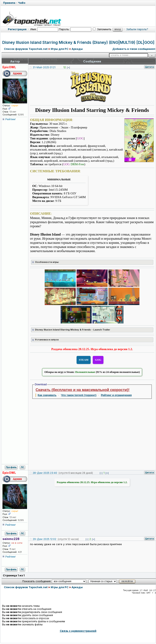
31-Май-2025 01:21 (44, 67)
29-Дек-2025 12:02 (44, 539)
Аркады (77, 49)
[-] (101, 473)
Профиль (11, 467)
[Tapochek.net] (78, 18)
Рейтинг (11, 119)
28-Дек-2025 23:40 (45, 473)
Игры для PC (60, 49)
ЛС (22, 467)
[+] (68, 67)
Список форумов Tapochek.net (26, 49)
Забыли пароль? (137, 29)
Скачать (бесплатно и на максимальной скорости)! (83, 390)
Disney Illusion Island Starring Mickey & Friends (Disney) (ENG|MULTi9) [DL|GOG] (78, 42)
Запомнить (102, 29)
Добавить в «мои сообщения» (134, 49)
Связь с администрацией (78, 631)
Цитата (149, 67)
